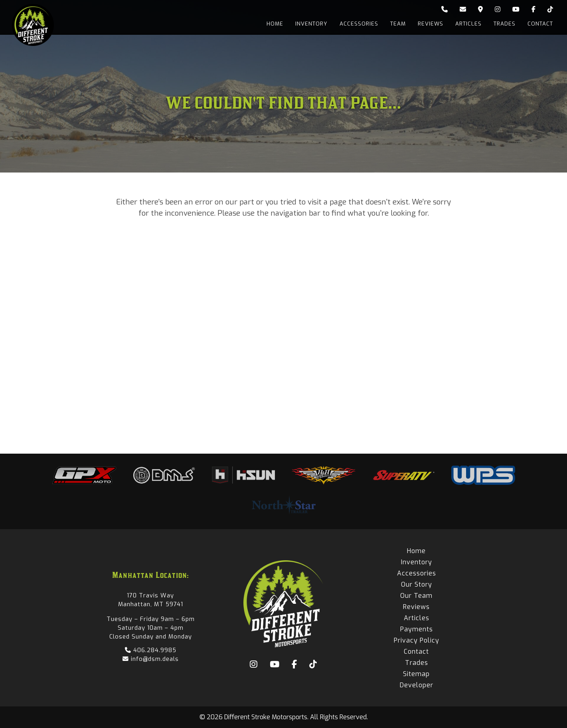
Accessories (359, 24)
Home (275, 24)
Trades (505, 24)
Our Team (416, 596)
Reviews (431, 24)
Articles (468, 24)
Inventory (311, 24)
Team (398, 24)
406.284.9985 (151, 650)
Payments (417, 629)
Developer (417, 685)
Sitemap (416, 674)
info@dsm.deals (151, 659)
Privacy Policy (417, 640)
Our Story (417, 584)
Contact (540, 24)
